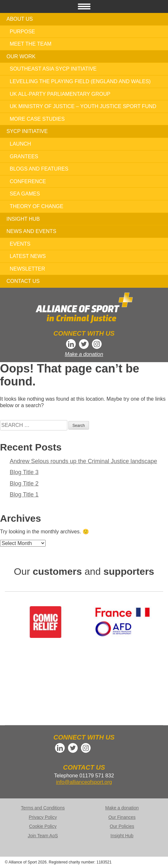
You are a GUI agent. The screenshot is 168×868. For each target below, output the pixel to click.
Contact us (23, 281)
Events (20, 244)
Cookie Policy (43, 826)
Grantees (24, 156)
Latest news (28, 256)
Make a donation (84, 354)
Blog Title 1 (24, 495)
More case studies (37, 119)
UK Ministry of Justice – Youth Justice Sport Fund (83, 106)
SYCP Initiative (27, 131)
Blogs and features (39, 169)
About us (20, 19)
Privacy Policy (43, 817)
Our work (21, 56)
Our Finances (122, 817)
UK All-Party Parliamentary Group (60, 94)
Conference (28, 181)
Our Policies (122, 826)
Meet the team (31, 44)
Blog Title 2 (24, 484)
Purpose (22, 32)
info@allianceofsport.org (84, 782)
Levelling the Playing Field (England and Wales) (80, 81)
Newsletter (27, 269)
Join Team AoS (43, 836)
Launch (20, 144)
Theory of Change (37, 206)
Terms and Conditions (43, 808)
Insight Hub (23, 219)
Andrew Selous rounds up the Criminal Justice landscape (83, 461)
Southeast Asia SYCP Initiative (53, 69)
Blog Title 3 (24, 472)
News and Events (31, 231)
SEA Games (25, 194)
